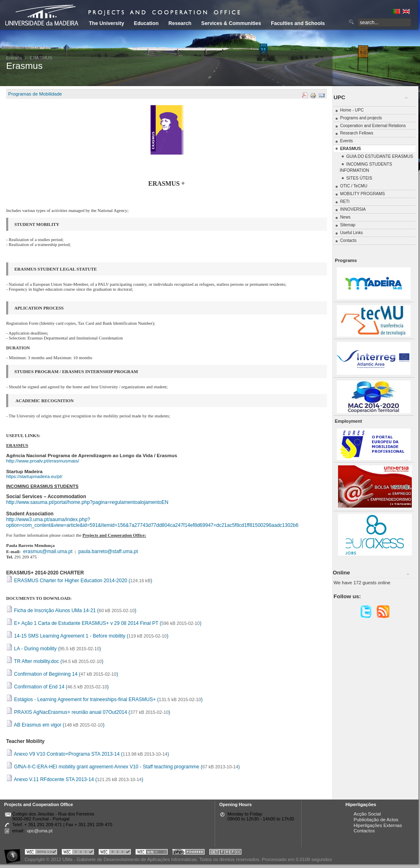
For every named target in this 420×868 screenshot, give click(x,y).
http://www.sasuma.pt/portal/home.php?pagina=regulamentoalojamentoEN (87, 502)
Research (180, 23)
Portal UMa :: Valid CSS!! (78, 853)
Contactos (364, 831)
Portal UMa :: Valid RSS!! (115, 853)
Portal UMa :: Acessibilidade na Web (14, 853)
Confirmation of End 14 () (57, 687)
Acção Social (367, 814)
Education (146, 23)
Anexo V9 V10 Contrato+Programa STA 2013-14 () (87, 754)
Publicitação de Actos (376, 820)
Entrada (14, 58)
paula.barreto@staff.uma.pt (108, 551)
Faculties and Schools (298, 23)
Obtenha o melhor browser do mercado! (225, 853)
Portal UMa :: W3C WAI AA (152, 853)
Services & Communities (231, 23)
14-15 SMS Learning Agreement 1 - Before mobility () (87, 636)
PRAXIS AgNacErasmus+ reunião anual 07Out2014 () (88, 712)
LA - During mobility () (54, 649)
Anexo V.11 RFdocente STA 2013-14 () (75, 779)
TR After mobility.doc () (55, 661)
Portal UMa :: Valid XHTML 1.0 (41, 853)
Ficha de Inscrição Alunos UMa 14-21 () (71, 611)
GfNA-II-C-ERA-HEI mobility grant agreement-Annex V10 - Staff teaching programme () (123, 767)
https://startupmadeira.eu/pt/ (34, 476)
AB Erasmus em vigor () (55, 725)
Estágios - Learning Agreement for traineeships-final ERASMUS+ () (104, 699)
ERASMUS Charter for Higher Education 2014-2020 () (79, 581)
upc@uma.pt (40, 831)
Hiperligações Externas (378, 825)
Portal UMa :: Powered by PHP (188, 853)
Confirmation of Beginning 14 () (62, 674)
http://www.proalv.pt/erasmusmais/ (43, 461)
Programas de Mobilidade (35, 94)
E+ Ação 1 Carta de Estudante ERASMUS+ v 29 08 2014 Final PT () (104, 623)
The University (107, 23)
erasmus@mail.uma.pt (48, 551)
